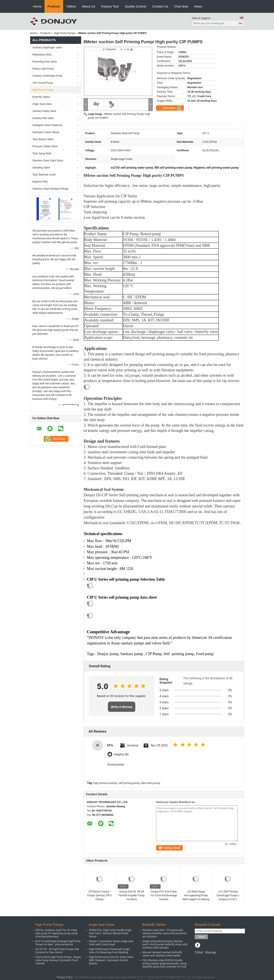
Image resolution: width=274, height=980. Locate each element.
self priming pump (129, 783)
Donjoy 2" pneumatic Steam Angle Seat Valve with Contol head (111, 943)
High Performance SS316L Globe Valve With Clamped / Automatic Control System (111, 960)
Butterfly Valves (41, 97)
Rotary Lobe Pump (43, 69)
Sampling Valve (41, 168)
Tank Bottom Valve (43, 139)
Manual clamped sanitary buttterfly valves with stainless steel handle (162, 954)
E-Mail (199, 952)
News (198, 6)
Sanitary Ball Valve (43, 118)
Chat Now (181, 6)
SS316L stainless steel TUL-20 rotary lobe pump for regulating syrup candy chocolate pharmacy (57, 933)
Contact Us (160, 6)
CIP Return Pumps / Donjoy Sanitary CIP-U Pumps (100, 895)
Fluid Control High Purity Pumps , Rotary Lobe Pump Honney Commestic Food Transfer (58, 960)
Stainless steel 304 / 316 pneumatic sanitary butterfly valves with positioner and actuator (165, 933)
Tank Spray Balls (42, 153)
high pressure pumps (105, 783)
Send (201, 937)
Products (54, 6)
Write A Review (122, 707)
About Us (89, 6)
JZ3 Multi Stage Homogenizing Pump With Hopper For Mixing (196, 895)
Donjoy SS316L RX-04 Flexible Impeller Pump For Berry (132, 895)
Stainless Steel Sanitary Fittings (50, 189)
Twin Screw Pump (43, 83)
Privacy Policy (65, 977)
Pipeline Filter (40, 182)
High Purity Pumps (65, 33)
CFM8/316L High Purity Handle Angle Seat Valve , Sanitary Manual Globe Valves (110, 933)
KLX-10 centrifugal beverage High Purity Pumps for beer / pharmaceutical (58, 943)
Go (240, 23)
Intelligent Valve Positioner (47, 125)
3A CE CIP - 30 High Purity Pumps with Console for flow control (57, 951)
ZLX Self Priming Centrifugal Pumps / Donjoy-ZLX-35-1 (228, 895)
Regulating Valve (42, 55)
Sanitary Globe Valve (44, 111)
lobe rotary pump (151, 783)
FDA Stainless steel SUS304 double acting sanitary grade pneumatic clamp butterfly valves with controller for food (165, 964)
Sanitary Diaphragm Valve (47, 48)
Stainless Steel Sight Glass (48, 161)
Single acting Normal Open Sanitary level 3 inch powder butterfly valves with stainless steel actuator (165, 944)
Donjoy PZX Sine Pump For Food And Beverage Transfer (164, 895)
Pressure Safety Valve (45, 146)
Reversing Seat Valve (45, 62)
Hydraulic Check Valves (46, 132)
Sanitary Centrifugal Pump (47, 76)
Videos (71, 6)
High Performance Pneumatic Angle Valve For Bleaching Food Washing (109, 951)
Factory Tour (110, 6)
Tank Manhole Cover (44, 175)
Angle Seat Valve (42, 104)
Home (37, 6)
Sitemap (210, 952)
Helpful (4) (121, 755)
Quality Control (136, 6)
